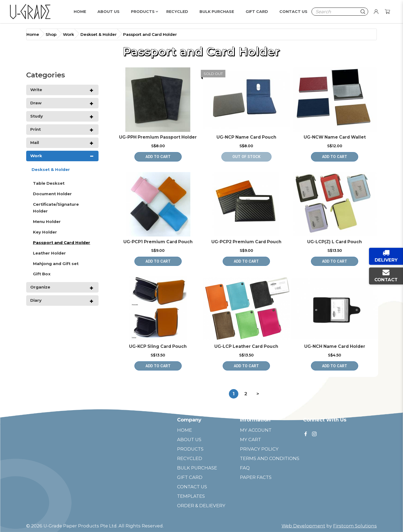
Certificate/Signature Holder (56, 208)
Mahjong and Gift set (56, 264)
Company (189, 420)
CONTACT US (192, 487)
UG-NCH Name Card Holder (335, 346)
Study (37, 116)
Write (36, 90)
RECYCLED (190, 458)
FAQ (245, 468)
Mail (35, 143)
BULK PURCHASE (197, 468)
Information (255, 420)
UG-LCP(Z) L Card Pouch (335, 242)
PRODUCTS (190, 449)
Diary (36, 300)
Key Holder (45, 232)
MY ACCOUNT (256, 430)
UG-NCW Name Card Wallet (335, 137)
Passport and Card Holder (150, 34)
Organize (40, 287)
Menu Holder (47, 222)
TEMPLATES (191, 496)
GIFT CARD (190, 477)
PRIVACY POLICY (259, 449)
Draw (36, 103)
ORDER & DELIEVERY (201, 506)
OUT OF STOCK (246, 157)
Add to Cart (158, 157)
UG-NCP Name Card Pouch (246, 137)
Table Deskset (49, 183)
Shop (51, 34)
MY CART (250, 440)
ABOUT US (189, 440)
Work (68, 34)
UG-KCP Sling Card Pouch (158, 346)
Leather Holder (49, 253)
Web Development (303, 526)
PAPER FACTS (256, 477)
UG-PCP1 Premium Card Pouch (158, 242)
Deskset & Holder (99, 34)
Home (33, 34)
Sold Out (213, 74)
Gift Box (42, 274)
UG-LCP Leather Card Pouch (246, 346)
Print (35, 129)
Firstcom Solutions (355, 526)
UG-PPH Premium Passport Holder (158, 137)
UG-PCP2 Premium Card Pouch (246, 242)
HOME (184, 430)
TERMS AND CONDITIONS (270, 458)
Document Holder (52, 194)
